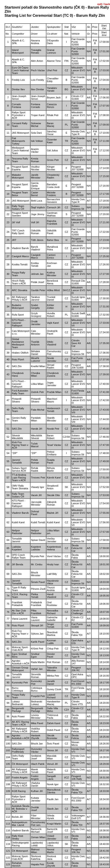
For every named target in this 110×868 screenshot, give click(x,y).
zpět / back (104, 4)
